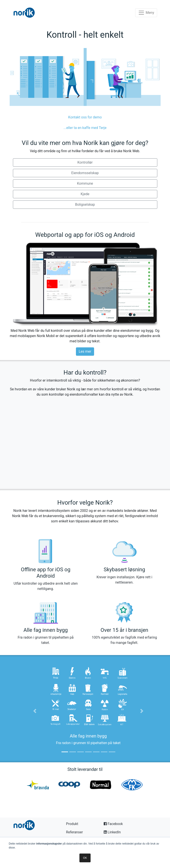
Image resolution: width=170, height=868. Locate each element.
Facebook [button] (113, 824)
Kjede (85, 194)
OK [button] (85, 858)
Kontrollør (85, 162)
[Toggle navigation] (146, 13)
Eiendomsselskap (85, 173)
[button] (35, 711)
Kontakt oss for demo (85, 117)
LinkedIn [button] (112, 832)
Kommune (85, 183)
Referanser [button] (74, 832)
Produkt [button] (72, 824)
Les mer (85, 351)
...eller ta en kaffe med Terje (85, 128)
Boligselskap (85, 204)
